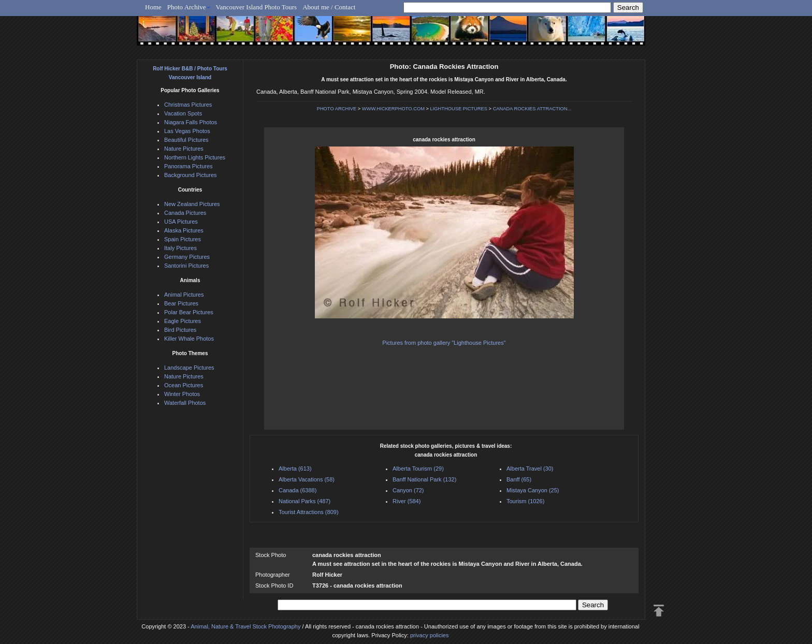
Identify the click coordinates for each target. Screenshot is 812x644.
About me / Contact (329, 7)
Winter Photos (182, 394)
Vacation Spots (183, 113)
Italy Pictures (180, 248)
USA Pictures (181, 222)
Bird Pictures (180, 330)
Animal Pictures (184, 295)
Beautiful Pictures (186, 140)
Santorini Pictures (186, 266)
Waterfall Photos (185, 403)
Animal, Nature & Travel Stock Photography (245, 626)
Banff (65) (519, 479)
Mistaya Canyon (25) (533, 490)
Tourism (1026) (525, 501)
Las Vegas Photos (187, 131)
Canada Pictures (185, 213)
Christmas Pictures (188, 105)
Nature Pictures (184, 149)
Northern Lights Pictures (195, 157)
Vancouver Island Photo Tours (257, 7)
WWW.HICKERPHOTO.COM (393, 109)
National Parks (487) (304, 501)
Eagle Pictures (183, 321)
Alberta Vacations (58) (307, 479)
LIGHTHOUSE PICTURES (459, 109)
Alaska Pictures (184, 230)
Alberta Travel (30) (530, 469)
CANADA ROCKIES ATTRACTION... (532, 109)
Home (153, 7)
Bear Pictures (181, 303)
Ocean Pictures (184, 385)
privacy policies (430, 635)
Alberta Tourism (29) (418, 469)
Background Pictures (191, 175)
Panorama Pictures (189, 166)
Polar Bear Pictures (189, 312)
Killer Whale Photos (189, 339)
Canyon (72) (408, 490)
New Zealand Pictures (192, 204)
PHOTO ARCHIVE (337, 109)
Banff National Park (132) (424, 479)
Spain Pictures (183, 239)
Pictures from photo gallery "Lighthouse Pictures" (444, 343)
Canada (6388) (298, 490)
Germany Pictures (187, 257)
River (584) (407, 501)
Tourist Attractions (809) (309, 512)
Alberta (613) (295, 469)
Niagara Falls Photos (191, 122)
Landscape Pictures (189, 368)
